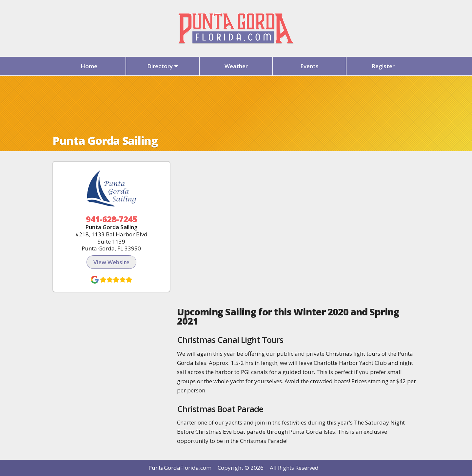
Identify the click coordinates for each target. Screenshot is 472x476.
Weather (236, 66)
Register (383, 66)
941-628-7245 (112, 219)
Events (309, 66)
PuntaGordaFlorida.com (180, 468)
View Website (111, 262)
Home (89, 66)
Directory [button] (163, 66)
